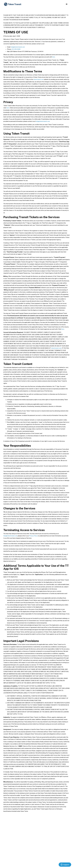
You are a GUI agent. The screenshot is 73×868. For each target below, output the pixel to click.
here (54, 57)
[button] (67, 4)
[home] (13, 4)
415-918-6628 (16, 49)
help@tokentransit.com (18, 47)
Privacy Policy (33, 536)
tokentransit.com (38, 79)
